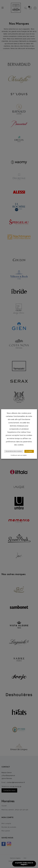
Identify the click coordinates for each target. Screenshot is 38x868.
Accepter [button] (29, 451)
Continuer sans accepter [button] (19, 455)
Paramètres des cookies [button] (14, 451)
